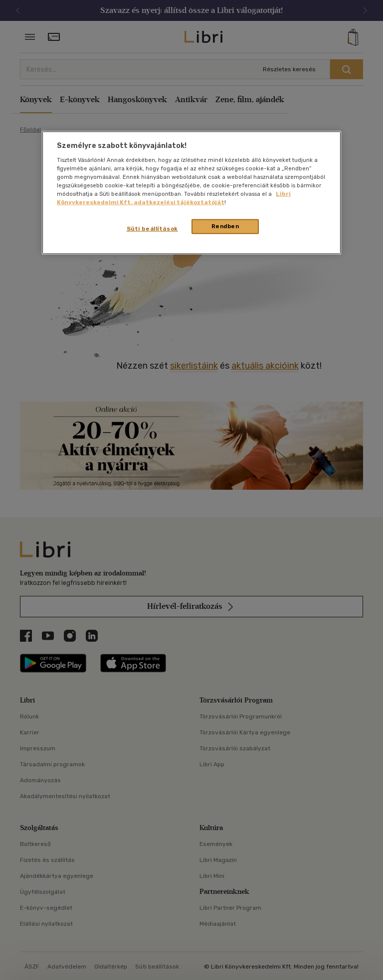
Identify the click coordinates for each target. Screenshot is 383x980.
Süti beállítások (152, 229)
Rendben (225, 226)
